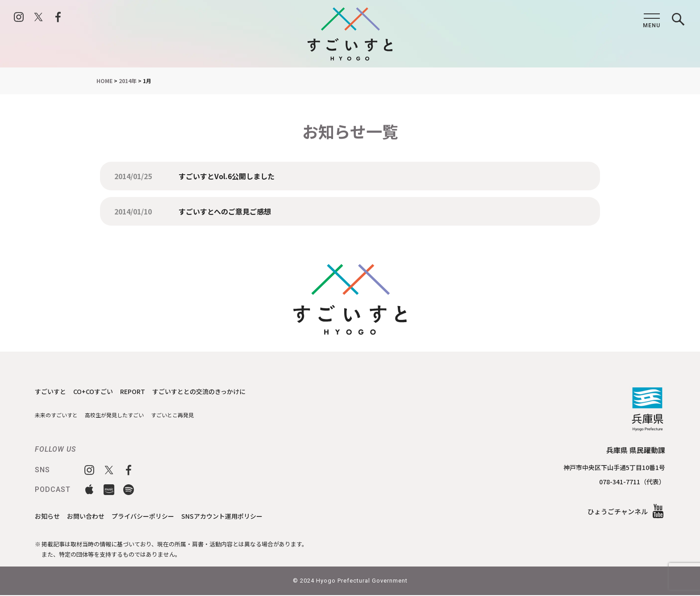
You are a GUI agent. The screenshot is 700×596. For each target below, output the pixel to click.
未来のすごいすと (58, 415)
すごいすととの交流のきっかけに (209, 391)
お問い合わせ (89, 516)
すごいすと (52, 391)
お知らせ (48, 516)
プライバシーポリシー (150, 516)
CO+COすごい (97, 391)
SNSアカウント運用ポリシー (233, 516)
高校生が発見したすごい (120, 415)
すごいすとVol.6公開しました (227, 176)
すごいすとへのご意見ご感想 (225, 211)
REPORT (139, 391)
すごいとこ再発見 (183, 415)
